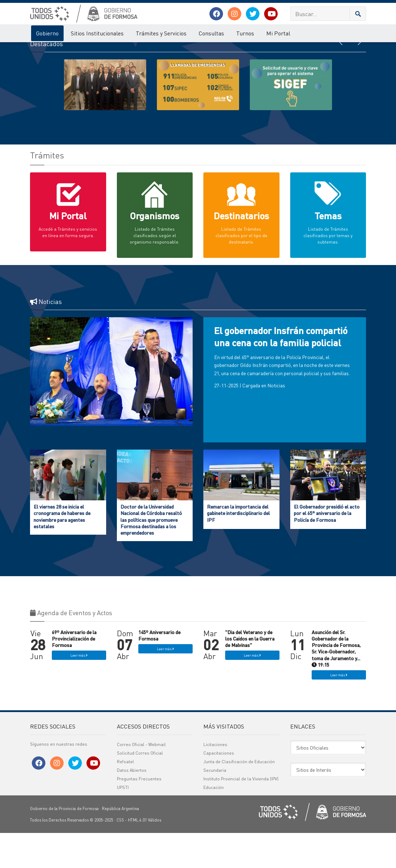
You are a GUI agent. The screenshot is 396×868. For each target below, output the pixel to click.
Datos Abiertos (132, 805)
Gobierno (47, 33)
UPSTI (123, 822)
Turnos (245, 33)
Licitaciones (215, 779)
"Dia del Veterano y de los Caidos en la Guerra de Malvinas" (250, 673)
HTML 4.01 (137, 855)
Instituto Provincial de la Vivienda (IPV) (241, 814)
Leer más (79, 691)
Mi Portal (278, 33)
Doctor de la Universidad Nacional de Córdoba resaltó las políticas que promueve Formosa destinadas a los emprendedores (151, 555)
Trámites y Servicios (161, 33)
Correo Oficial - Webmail (141, 779)
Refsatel (125, 797)
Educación (214, 822)
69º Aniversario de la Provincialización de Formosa (74, 673)
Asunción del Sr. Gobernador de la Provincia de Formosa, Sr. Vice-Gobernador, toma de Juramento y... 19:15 (336, 683)
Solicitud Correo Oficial (140, 788)
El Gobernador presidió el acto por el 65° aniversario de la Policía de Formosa (327, 548)
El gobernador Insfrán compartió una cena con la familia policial (281, 372)
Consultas (211, 33)
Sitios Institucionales (97, 33)
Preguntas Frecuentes (139, 814)
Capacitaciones (219, 788)
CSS (120, 855)
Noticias (276, 421)
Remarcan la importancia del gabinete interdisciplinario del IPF (238, 548)
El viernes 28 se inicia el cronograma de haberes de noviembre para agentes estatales (62, 551)
